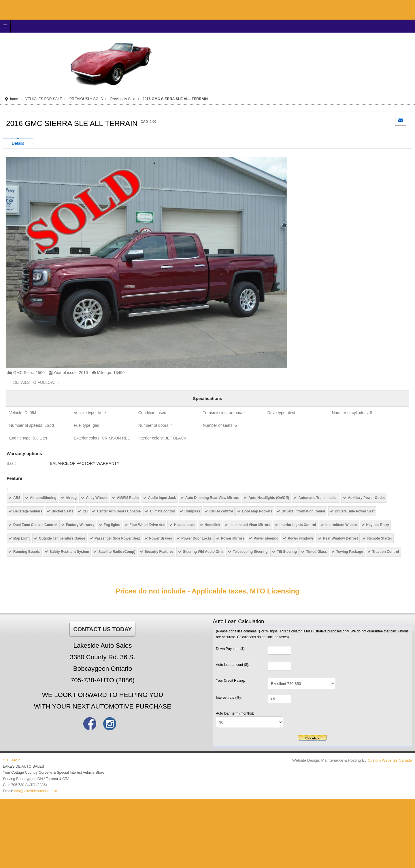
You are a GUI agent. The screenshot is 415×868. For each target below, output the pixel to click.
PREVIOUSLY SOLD (86, 99)
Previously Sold (123, 99)
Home (13, 99)
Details (18, 143)
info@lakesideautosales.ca (36, 791)
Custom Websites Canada (390, 760)
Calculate (313, 738)
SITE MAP (11, 760)
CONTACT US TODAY (102, 629)
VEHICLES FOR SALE (44, 99)
